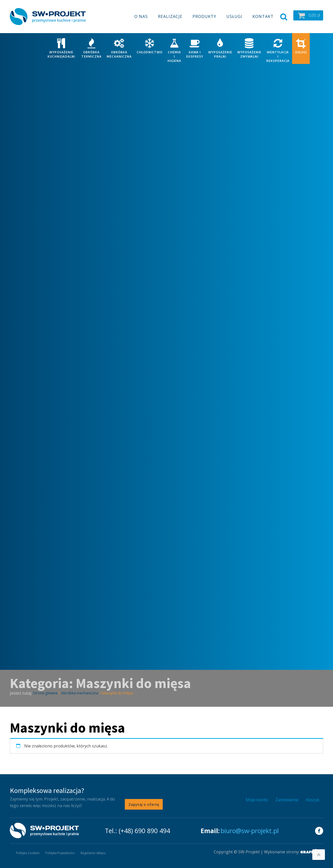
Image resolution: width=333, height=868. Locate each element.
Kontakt (263, 16)
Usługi (234, 16)
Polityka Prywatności (60, 853)
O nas (141, 16)
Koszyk (313, 800)
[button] (308, 15)
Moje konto (257, 800)
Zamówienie (287, 800)
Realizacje (170, 16)
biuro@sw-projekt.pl (250, 831)
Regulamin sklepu (93, 853)
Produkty (204, 16)
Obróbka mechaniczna (80, 693)
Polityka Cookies (28, 853)
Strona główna (45, 693)
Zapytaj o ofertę (144, 804)
